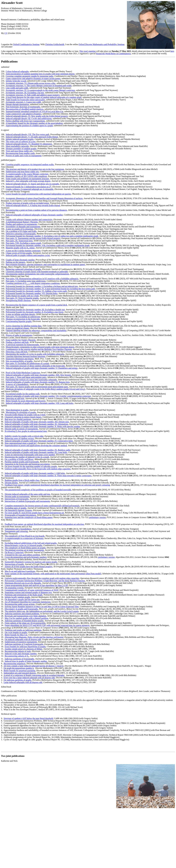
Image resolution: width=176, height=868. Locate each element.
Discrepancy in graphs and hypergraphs (21, 609)
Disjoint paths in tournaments (17, 496)
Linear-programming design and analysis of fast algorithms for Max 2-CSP (36, 585)
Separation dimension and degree (20, 359)
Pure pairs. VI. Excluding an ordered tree (23, 317)
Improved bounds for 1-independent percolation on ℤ (29, 187)
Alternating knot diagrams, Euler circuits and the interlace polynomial (34, 637)
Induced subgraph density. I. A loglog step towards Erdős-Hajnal (33, 205)
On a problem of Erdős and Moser (19, 459)
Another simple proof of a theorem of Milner (23, 649)
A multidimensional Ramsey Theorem (22, 222)
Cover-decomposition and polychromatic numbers (26, 557)
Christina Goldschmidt (55, 44)
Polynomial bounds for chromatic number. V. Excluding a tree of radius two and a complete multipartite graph (52, 236)
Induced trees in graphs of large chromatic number (26, 661)
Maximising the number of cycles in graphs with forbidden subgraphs (35, 354)
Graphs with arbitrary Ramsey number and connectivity (29, 220)
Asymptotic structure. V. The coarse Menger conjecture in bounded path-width (39, 86)
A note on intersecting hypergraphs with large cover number (30, 455)
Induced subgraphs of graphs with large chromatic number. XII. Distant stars (37, 422)
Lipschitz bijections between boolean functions (26, 356)
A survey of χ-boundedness (17, 384)
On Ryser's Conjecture (14, 552)
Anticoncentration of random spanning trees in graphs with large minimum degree (40, 74)
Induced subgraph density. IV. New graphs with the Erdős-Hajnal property (37, 116)
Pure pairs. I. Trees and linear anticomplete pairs (26, 377)
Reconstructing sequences (15, 664)
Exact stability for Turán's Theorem (21, 340)
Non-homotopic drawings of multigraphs (23, 107)
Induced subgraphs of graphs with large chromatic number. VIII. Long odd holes (40, 403)
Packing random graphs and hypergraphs (22, 462)
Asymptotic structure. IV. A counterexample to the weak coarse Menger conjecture (40, 90)
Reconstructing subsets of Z (17, 656)
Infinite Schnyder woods (16, 81)
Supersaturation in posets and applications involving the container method (36, 446)
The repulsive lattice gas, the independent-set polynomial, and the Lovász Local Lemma (42, 611)
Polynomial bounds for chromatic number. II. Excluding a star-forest (35, 312)
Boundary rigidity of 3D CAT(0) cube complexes (26, 176)
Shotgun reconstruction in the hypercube (23, 319)
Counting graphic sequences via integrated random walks (30, 164)
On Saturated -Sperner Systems (18, 510)
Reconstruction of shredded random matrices (25, 109)
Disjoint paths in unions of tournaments (21, 429)
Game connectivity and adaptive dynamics (24, 114)
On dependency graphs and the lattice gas (22, 599)
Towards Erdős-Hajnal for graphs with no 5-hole (25, 415)
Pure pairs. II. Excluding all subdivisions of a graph (27, 363)
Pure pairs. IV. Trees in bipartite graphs (22, 298)
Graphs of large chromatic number (20, 260)
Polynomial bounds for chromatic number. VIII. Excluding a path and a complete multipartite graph (48, 245)
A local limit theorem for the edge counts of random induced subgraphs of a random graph (44, 97)
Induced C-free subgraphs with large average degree (28, 181)
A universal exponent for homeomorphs (22, 345)
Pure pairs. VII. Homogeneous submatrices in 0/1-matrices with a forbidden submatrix (42, 279)
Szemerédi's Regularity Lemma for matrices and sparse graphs (31, 562)
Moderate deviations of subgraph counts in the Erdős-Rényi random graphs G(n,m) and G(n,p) (45, 389)
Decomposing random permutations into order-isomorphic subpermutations (37, 274)
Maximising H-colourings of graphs (21, 412)
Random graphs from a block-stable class (22, 480)
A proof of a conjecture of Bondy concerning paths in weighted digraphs (34, 675)
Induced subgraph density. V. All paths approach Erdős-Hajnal (32, 137)
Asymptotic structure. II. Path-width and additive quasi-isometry (33, 95)
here (172, 51)
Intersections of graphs (14, 564)
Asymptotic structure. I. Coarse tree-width (23, 102)
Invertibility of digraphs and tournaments (23, 227)
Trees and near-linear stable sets (19, 151)
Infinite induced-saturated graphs (20, 139)
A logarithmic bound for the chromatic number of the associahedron (34, 123)
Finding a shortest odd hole (17, 342)
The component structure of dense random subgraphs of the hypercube (35, 366)
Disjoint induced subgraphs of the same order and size (27, 494)
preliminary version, (107, 557)
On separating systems (14, 588)
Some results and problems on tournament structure (27, 179)
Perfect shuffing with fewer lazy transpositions (25, 121)
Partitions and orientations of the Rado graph (24, 595)
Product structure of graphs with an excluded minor (27, 203)
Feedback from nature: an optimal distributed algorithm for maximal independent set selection (44, 524)
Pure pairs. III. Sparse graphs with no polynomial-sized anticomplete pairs (37, 387)
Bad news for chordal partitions (18, 419)
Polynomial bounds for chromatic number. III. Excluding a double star (35, 310)
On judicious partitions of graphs (18, 680)
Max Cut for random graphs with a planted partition (26, 618)
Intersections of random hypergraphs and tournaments (27, 501)
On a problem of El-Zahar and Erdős (21, 231)
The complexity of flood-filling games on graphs (25, 548)
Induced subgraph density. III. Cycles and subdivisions (29, 118)
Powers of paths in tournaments (19, 335)
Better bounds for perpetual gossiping (19, 671)
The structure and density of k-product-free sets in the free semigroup (35, 169)
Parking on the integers (15, 262)
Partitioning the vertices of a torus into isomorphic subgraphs (31, 380)
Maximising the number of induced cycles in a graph (27, 457)
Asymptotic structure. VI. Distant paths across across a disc (31, 83)
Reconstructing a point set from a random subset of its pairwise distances (36, 210)
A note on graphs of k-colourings (19, 229)
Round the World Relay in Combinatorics (114, 54)
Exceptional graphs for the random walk (23, 394)
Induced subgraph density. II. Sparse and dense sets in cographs (32, 184)
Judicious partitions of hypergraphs (19, 659)
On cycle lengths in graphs (16, 632)
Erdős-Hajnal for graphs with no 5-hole (22, 296)
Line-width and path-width (17, 88)
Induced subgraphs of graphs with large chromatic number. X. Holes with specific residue (42, 426)
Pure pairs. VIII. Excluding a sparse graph (23, 243)
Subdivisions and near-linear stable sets (22, 172)
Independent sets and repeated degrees (20, 673)
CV (6, 33)
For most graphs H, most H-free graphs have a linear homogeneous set (34, 513)
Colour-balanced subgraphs (17, 71)
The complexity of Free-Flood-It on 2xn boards (25, 536)
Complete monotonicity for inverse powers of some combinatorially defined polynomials (42, 506)
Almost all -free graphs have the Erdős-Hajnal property (28, 567)
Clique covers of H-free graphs (19, 253)
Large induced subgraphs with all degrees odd (23, 682)
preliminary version (97, 517)
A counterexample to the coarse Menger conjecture (27, 174)
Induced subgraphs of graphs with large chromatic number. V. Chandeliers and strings (42, 368)
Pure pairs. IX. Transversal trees (19, 241)
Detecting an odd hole (15, 398)
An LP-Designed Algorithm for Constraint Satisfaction (28, 602)
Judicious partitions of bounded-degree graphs (24, 621)
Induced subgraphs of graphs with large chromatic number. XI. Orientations (36, 424)
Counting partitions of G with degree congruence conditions (33, 283)
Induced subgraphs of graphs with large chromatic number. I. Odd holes (35, 473)
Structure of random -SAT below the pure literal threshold (28, 718)
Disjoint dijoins (11, 483)
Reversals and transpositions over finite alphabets (26, 616)
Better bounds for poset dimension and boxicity (26, 401)
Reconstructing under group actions (20, 604)
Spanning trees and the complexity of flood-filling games (29, 517)
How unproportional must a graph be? (21, 443)
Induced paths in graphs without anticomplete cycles (28, 255)
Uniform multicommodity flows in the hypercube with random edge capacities (38, 469)
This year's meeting (88, 51)
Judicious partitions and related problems (22, 614)
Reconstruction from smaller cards (20, 153)
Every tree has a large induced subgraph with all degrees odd (29, 678)
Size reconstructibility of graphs (19, 361)
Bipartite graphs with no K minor (20, 248)
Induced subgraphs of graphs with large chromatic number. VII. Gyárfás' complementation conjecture (48, 396)
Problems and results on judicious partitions (23, 630)
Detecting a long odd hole (17, 352)
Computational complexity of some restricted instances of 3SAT (32, 590)
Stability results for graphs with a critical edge (24, 436)
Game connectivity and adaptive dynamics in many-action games (33, 78)
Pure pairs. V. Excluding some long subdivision (26, 281)
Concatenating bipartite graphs (19, 321)
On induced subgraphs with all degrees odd (23, 639)
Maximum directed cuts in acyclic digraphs (23, 583)
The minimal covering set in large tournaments (24, 550)
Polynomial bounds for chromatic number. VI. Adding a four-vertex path (36, 291)
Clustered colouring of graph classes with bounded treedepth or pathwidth (37, 272)
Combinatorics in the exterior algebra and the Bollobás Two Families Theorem (39, 349)
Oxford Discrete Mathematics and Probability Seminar (101, 44)
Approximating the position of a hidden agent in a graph (29, 126)
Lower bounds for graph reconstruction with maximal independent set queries (38, 194)
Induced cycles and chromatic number (21, 654)
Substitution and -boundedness (18, 529)
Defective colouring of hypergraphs (21, 234)
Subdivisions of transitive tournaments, (21, 642)
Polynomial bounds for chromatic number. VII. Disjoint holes (32, 293)
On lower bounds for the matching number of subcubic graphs (31, 466)
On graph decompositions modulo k (19, 668)
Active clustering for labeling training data (23, 326)
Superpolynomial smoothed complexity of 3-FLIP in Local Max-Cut (34, 111)
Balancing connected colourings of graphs (23, 269)
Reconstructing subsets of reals (18, 651)
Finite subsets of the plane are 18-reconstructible (25, 623)
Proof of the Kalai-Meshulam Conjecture (23, 373)
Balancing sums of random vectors (19, 438)
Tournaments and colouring (16, 531)
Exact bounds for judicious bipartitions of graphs (25, 647)
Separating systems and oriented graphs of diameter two (28, 592)
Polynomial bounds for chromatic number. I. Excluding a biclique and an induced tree (42, 286)
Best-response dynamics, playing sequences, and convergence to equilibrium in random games (45, 264)
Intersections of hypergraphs (17, 499)
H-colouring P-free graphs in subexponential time (26, 431)
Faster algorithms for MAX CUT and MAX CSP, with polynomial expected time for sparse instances (47, 625)
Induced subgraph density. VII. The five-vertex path (28, 134)
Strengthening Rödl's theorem (18, 300)
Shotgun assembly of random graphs (21, 149)
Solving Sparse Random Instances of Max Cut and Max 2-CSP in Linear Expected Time (42, 607)
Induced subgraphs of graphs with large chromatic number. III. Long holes (36, 452)
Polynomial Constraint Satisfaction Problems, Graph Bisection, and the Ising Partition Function (45, 581)
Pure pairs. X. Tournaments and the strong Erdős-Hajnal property (33, 238)
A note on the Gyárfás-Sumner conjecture (23, 251)
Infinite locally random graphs (17, 597)
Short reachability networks (17, 146)
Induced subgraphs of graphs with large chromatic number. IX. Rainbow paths (38, 450)
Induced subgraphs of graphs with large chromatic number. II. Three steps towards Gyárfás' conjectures (48, 476)
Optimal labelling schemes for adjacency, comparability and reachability (36, 330)
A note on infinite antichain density (20, 314)
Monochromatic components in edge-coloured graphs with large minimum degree (40, 347)
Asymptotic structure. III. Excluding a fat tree (25, 93)
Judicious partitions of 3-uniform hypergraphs (24, 644)
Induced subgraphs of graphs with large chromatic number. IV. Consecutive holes (39, 441)
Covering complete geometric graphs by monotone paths (30, 76)
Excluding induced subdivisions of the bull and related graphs (31, 543)
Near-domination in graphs (17, 410)
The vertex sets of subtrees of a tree (21, 141)
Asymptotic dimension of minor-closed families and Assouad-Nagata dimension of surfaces (44, 198)
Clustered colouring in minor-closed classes (23, 417)
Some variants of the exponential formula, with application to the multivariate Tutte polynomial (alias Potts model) (53, 574)
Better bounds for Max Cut (16, 635)
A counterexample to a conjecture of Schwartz (24, 538)
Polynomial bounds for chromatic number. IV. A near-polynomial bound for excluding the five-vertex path (50, 289)
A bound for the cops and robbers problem (22, 555)
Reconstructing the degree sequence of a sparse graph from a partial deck (36, 305)
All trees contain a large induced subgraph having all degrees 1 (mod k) (34, 666)
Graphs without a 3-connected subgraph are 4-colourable (30, 189)
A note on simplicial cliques (17, 328)
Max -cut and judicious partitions (20, 571)
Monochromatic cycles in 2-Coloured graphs (23, 545)
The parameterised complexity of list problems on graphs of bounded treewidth (38, 490)
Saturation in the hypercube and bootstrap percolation (27, 464)
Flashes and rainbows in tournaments (21, 224)
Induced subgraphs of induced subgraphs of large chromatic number (34, 215)
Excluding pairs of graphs (16, 508)
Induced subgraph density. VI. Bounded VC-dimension (29, 144)
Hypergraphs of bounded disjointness (20, 515)
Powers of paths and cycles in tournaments (24, 156)
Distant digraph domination (17, 104)
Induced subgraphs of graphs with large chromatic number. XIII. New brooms (38, 375)
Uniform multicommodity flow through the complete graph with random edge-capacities (42, 578)
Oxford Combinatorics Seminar (26, 44)
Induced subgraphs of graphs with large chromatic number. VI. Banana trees (38, 382)
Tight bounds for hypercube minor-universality (25, 100)
